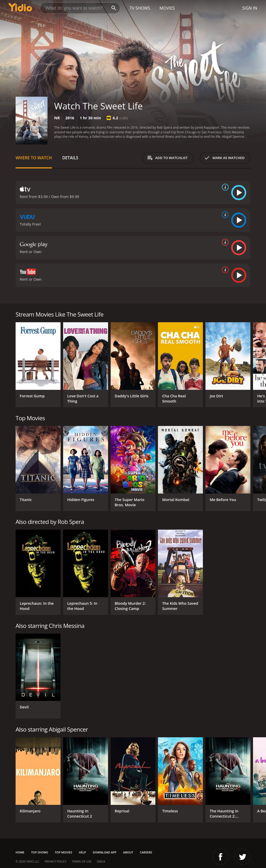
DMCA (101, 861)
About (128, 852)
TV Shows (140, 8)
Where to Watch (34, 158)
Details (70, 158)
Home (20, 852)
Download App (105, 852)
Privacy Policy (56, 861)
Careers (146, 852)
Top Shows (40, 852)
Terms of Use (82, 861)
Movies (167, 8)
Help (83, 852)
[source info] (224, 187)
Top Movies (64, 852)
